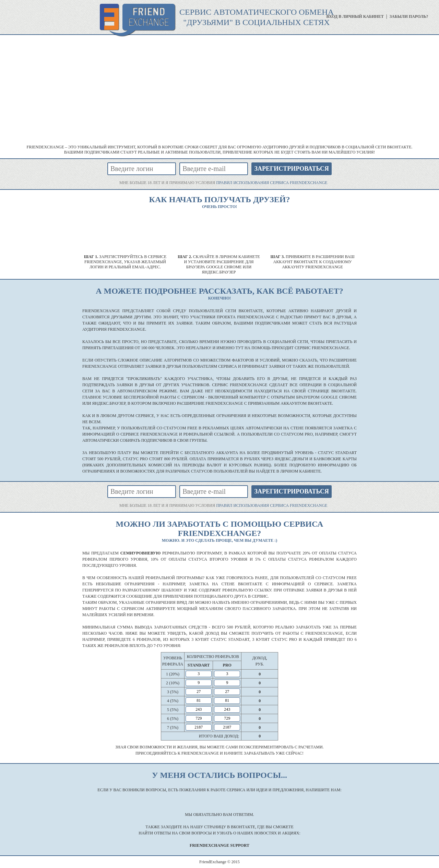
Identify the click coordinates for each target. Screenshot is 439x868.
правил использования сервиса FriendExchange (272, 183)
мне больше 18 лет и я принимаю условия (223, 183)
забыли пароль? (409, 16)
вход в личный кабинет (355, 16)
